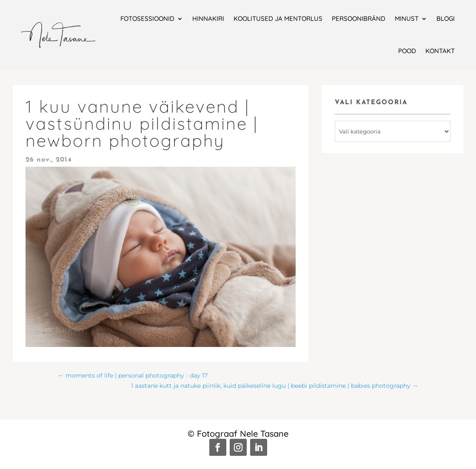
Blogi (446, 18)
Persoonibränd (359, 18)
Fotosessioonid (147, 18)
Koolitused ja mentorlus (278, 18)
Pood (407, 51)
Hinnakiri (208, 18)
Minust (407, 18)
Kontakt (440, 51)
